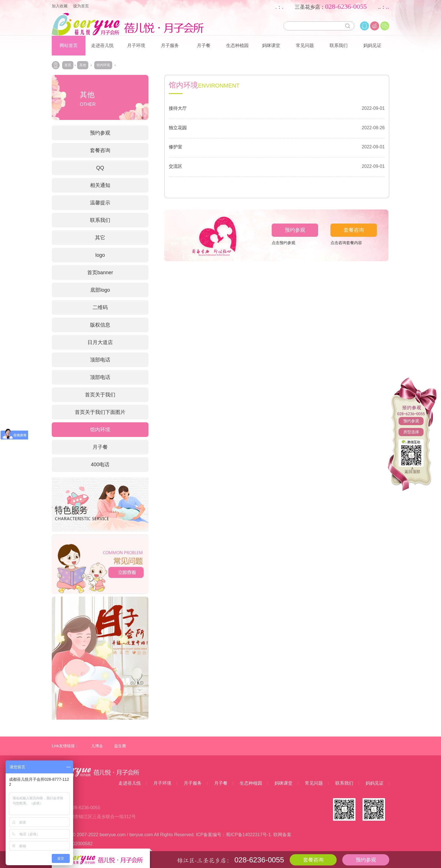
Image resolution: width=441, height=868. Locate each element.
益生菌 (120, 746)
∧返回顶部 (412, 470)
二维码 (100, 307)
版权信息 (100, 325)
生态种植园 (237, 45)
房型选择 (411, 432)
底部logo (100, 290)
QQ (100, 168)
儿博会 (97, 746)
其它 (100, 238)
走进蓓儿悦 (102, 45)
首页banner (100, 273)
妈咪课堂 (271, 45)
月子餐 (204, 45)
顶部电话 (100, 360)
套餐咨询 (100, 150)
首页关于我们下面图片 (100, 412)
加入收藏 (60, 6)
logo (100, 255)
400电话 (100, 465)
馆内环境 (103, 65)
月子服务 (170, 45)
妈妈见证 (372, 45)
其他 (83, 65)
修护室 (175, 147)
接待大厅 (178, 108)
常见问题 (305, 45)
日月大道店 (100, 342)
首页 (68, 65)
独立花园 (178, 128)
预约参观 (411, 421)
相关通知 (100, 185)
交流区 (175, 166)
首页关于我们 (100, 395)
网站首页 (69, 45)
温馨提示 (100, 203)
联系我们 (339, 45)
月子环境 (136, 45)
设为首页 (81, 6)
